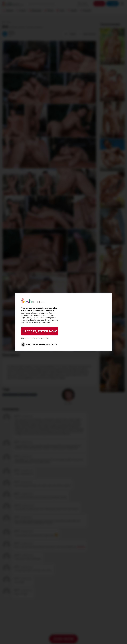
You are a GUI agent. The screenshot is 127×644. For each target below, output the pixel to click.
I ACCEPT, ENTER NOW (40, 331)
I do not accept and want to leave (35, 338)
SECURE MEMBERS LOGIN (42, 345)
